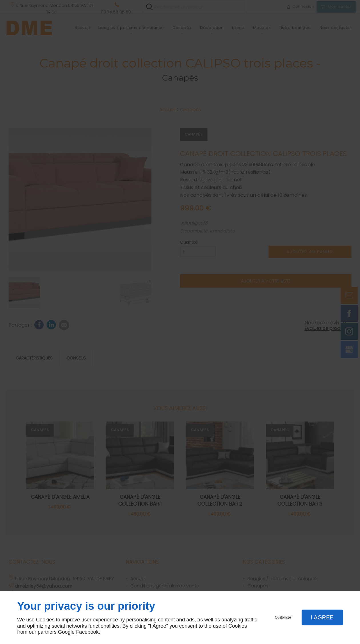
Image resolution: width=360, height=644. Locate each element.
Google (66, 632)
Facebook (87, 632)
